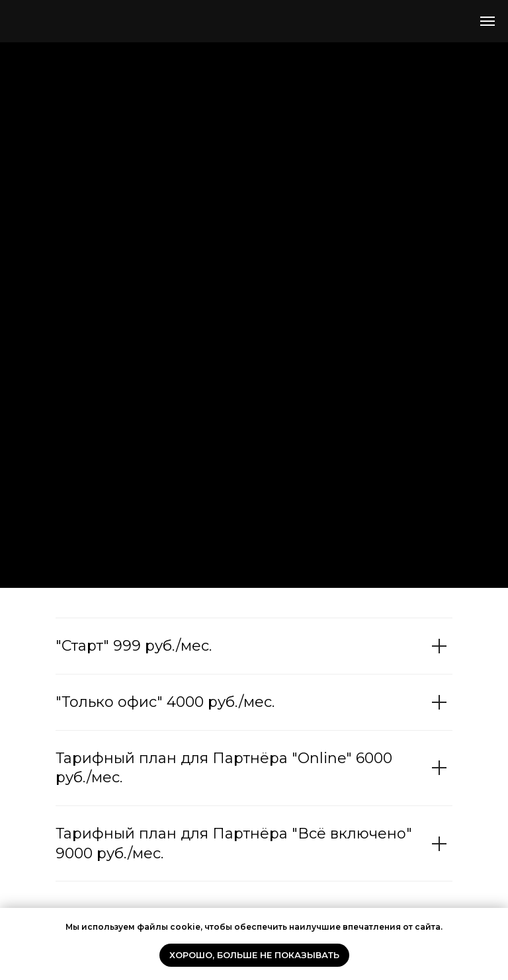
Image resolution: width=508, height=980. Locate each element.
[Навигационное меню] (487, 21)
